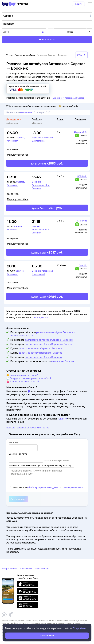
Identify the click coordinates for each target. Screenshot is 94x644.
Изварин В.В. (81, 132)
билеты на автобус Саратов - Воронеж (40, 348)
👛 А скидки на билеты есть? (23, 381)
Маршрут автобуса (18, 155)
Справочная (26, 569)
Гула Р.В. (83, 265)
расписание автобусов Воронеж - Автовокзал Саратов (43, 334)
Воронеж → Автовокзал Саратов (69, 98)
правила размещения (72, 487)
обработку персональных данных (43, 487)
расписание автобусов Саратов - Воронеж (49, 340)
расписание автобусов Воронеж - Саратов (49, 344)
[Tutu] (9, 4)
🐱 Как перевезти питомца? (22, 375)
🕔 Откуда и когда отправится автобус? (29, 378)
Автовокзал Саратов (63, 361)
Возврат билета (9, 569)
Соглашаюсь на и (46, 487)
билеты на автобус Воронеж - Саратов (40, 353)
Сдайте (63, 419)
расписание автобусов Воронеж (43, 357)
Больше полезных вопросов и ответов (28, 428)
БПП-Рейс (82, 176)
